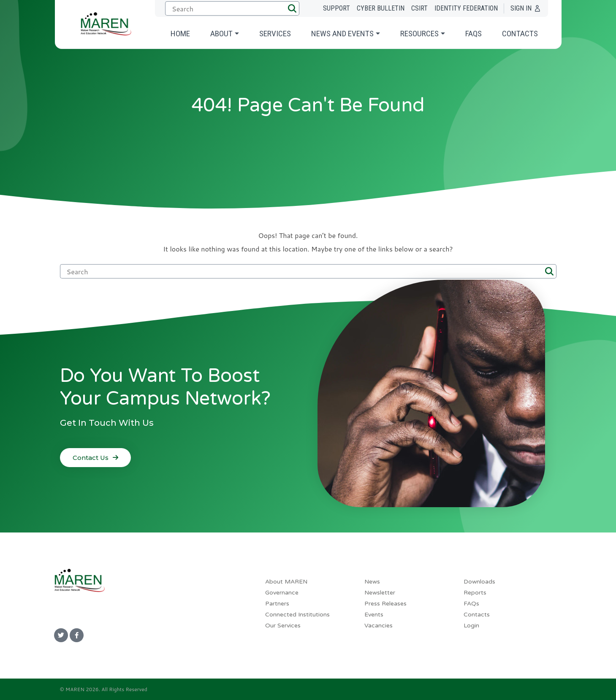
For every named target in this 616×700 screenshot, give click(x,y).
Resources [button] (419, 34)
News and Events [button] (342, 34)
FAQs (474, 34)
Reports (475, 593)
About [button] (221, 34)
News (372, 582)
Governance (282, 593)
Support (336, 8)
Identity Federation (466, 8)
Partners (277, 604)
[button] (292, 8)
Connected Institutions (297, 615)
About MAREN (286, 582)
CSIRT (419, 8)
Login (471, 626)
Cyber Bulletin (381, 8)
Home (180, 34)
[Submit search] (231, 8)
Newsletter (380, 593)
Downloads (479, 582)
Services (275, 34)
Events (374, 615)
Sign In (521, 8)
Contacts (520, 34)
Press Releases (385, 604)
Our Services (283, 626)
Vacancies (379, 626)
